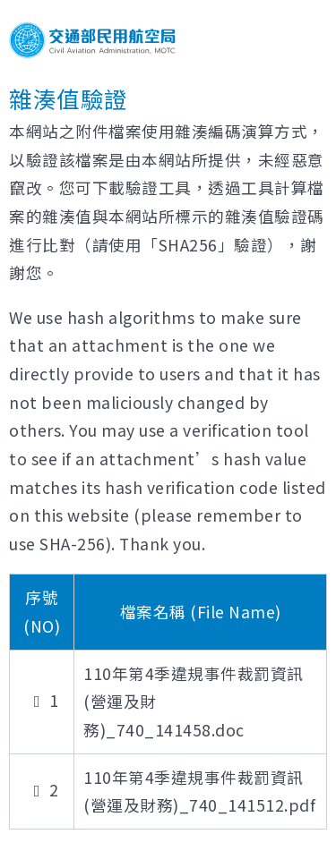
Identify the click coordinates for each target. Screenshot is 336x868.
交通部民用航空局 (92, 40)
